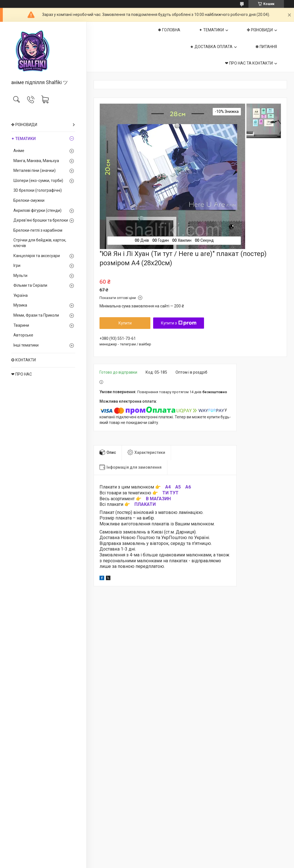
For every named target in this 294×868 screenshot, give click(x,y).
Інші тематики (26, 345)
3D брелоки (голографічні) (38, 190)
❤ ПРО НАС (22, 374)
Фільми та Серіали (30, 285)
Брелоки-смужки (29, 200)
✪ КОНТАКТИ (23, 360)
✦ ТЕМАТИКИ (23, 139)
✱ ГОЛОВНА (169, 30)
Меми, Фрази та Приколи (36, 315)
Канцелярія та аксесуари (37, 256)
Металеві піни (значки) (35, 170)
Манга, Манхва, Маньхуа (36, 161)
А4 (168, 487)
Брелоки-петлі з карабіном (38, 230)
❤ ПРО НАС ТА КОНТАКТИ (249, 63)
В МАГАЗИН (158, 499)
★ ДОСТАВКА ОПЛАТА (211, 47)
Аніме (19, 151)
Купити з (179, 323)
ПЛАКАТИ (145, 504)
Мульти (20, 276)
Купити (125, 323)
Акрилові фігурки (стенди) (37, 210)
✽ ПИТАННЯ (266, 47)
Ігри (17, 265)
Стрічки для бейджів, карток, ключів (40, 243)
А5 (178, 487)
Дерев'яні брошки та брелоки (41, 220)
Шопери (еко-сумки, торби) (38, 181)
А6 (188, 487)
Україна (21, 295)
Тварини (21, 325)
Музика (20, 305)
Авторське (23, 335)
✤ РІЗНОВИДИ (24, 125)
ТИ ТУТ (170, 493)
